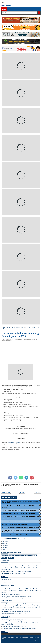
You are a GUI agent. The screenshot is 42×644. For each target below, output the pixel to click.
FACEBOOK (5, 542)
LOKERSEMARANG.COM (14, 442)
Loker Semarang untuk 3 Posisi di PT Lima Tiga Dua (15, 521)
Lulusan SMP (12, 555)
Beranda (22, 492)
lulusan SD (11, 558)
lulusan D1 (20, 555)
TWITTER (4, 547)
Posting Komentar (7, 489)
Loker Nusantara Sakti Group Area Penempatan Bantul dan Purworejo (19, 628)
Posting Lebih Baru (6, 492)
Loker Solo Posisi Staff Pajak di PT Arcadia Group (14, 626)
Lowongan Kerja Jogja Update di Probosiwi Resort (14, 613)
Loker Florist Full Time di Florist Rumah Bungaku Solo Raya (16, 596)
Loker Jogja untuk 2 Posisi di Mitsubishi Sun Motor (14, 619)
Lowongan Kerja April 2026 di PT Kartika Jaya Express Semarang (18, 513)
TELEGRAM (5, 545)
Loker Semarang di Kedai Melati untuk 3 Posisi (13, 573)
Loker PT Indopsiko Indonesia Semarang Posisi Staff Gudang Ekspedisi (20, 527)
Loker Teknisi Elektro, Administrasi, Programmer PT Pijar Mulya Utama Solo (20, 589)
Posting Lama (37, 492)
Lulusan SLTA (9, 341)
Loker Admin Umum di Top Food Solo (11, 594)
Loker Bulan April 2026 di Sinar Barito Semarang (14, 524)
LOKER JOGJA (6, 581)
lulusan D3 (34, 339)
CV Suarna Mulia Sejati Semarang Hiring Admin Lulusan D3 (16, 621)
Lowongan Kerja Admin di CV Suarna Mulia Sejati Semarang (17, 571)
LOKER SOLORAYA (7, 579)
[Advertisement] (21, 353)
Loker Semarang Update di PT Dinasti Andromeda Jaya (16, 535)
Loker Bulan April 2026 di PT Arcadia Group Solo (14, 598)
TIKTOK (4, 549)
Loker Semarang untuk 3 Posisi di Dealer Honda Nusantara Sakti (18, 564)
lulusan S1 (4, 341)
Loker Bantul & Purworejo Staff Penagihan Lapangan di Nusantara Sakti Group (21, 606)
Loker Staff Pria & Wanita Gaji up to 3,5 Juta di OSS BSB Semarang (19, 510)
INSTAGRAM (5, 543)
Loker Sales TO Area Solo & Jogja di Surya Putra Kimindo (16, 611)
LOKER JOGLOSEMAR (8, 583)
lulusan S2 (4, 558)
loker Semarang (19, 339)
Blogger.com (38, 641)
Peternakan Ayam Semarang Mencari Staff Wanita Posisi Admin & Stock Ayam (21, 566)
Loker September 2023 (27, 339)
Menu (4, 9)
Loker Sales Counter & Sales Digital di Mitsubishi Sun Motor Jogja (18, 604)
